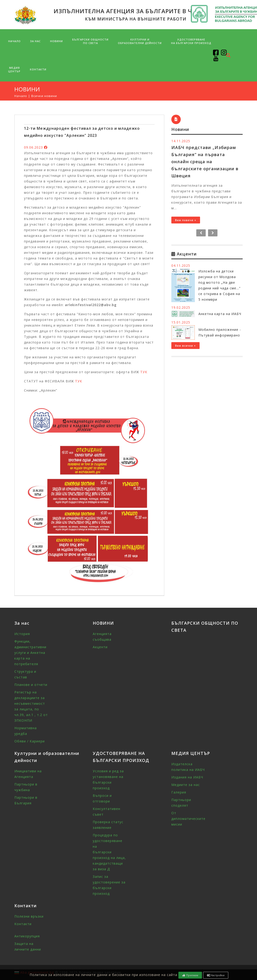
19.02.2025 (181, 307)
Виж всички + (185, 346)
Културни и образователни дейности (140, 41)
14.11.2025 (181, 141)
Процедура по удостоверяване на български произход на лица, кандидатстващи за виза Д (109, 852)
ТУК (144, 372)
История (22, 634)
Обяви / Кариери (30, 741)
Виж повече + (186, 220)
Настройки (216, 975)
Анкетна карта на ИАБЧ (220, 314)
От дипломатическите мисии (188, 819)
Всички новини (44, 96)
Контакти (38, 69)
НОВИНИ (56, 41)
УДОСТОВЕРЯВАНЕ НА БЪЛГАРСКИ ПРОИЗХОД (191, 41)
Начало (14, 41)
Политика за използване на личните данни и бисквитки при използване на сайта (103, 975)
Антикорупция (27, 936)
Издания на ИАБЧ (187, 777)
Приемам (190, 975)
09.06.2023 (33, 147)
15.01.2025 (181, 322)
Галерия (179, 792)
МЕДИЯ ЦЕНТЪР (14, 69)
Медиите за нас (186, 785)
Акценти (100, 647)
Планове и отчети (31, 685)
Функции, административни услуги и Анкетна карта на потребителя (30, 653)
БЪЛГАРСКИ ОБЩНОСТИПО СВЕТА (90, 41)
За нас (35, 41)
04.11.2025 (181, 265)
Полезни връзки (29, 916)
